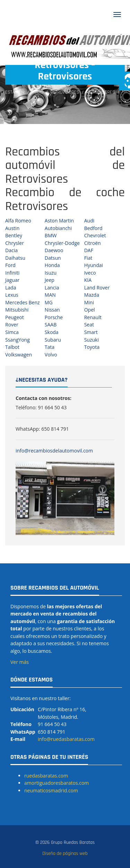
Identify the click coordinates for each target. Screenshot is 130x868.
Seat (89, 325)
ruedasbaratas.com (46, 776)
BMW (51, 235)
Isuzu (51, 273)
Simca (12, 332)
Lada (11, 288)
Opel (90, 310)
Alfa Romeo (18, 221)
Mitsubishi (17, 310)
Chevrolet (95, 235)
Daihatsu (15, 258)
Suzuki (92, 340)
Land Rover (97, 288)
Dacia (11, 250)
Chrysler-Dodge (62, 243)
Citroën (93, 243)
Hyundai (94, 265)
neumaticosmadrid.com (51, 790)
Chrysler (15, 243)
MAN (50, 295)
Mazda (92, 295)
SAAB (51, 325)
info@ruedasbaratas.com (66, 739)
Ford (10, 265)
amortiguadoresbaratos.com (57, 783)
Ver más (20, 662)
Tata (50, 347)
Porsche (54, 317)
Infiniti (12, 273)
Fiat (88, 258)
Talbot (12, 347)
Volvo (51, 355)
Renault (93, 317)
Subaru (53, 340)
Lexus (12, 295)
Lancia (52, 288)
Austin (12, 228)
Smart (91, 332)
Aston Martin (59, 221)
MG (49, 302)
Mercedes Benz (23, 302)
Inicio (38, 92)
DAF (89, 250)
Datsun (53, 258)
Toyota (92, 347)
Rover (12, 325)
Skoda (52, 332)
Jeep (50, 280)
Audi (89, 221)
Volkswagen (19, 355)
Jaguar (12, 280)
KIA (88, 280)
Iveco (90, 273)
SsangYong (18, 340)
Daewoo (54, 250)
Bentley (14, 235)
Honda (52, 265)
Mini (89, 302)
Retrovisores (65, 92)
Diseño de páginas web (65, 853)
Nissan (52, 310)
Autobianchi (58, 228)
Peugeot (15, 317)
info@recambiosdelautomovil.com (54, 451)
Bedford (93, 228)
